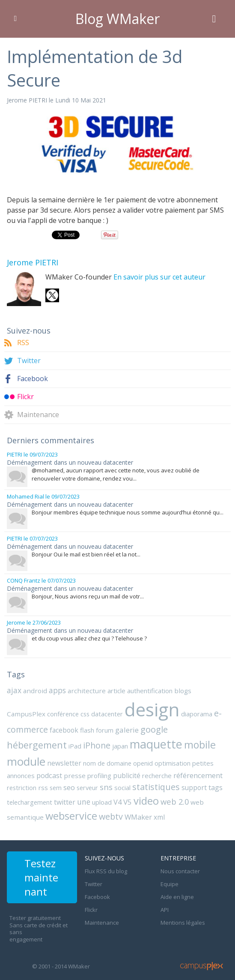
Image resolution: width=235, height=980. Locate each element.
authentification (150, 691)
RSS (23, 343)
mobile (200, 745)
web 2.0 (175, 801)
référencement (198, 775)
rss (43, 788)
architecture (87, 691)
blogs (183, 691)
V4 (117, 802)
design (152, 709)
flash (87, 730)
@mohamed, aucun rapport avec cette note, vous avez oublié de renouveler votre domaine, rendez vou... (116, 475)
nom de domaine (107, 763)
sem (56, 788)
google (154, 729)
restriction (22, 788)
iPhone (97, 745)
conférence (63, 714)
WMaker (138, 817)
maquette (156, 744)
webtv (111, 816)
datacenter (107, 714)
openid (143, 763)
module (26, 761)
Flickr (25, 397)
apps (57, 690)
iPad (75, 746)
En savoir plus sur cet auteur (159, 277)
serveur (87, 788)
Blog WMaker (117, 19)
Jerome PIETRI (27, 100)
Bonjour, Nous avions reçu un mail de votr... (88, 596)
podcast (49, 776)
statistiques (156, 787)
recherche (157, 776)
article (116, 691)
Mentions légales (183, 923)
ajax (14, 690)
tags (216, 788)
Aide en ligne (177, 897)
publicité (127, 776)
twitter (65, 802)
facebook (64, 730)
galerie (127, 730)
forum (105, 730)
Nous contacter (180, 871)
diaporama (197, 714)
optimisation (173, 763)
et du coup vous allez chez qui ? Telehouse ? (89, 638)
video (146, 801)
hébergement (37, 745)
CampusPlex (26, 714)
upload (102, 802)
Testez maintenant (41, 877)
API (165, 910)
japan (120, 746)
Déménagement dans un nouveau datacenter (70, 462)
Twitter (29, 361)
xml (159, 817)
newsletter (64, 763)
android (35, 691)
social (122, 788)
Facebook (33, 379)
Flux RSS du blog (106, 871)
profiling (99, 776)
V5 (128, 802)
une (84, 802)
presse (75, 776)
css (85, 714)
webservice (71, 816)
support (194, 788)
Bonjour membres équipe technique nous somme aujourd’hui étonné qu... (128, 512)
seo (69, 787)
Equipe (170, 884)
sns (106, 787)
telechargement (30, 802)
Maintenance (38, 415)
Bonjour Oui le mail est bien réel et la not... (86, 554)
